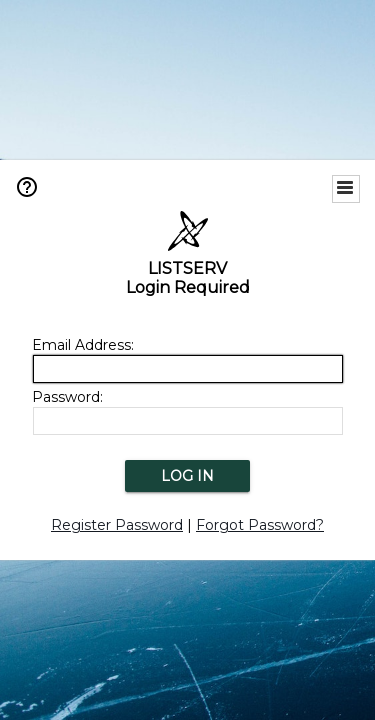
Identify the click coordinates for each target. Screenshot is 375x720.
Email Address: (83, 345)
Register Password (117, 525)
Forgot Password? (260, 525)
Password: (67, 397)
